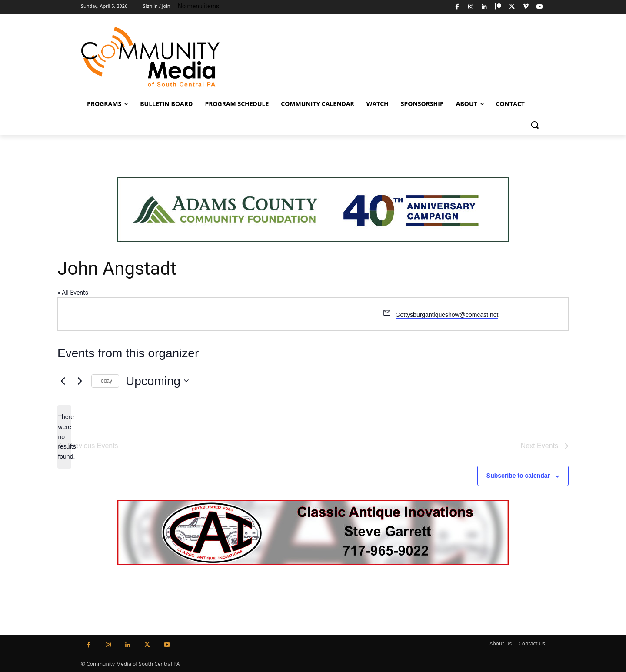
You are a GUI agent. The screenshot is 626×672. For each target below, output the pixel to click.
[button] (535, 125)
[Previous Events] (63, 381)
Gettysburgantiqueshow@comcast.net (447, 315)
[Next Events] (80, 381)
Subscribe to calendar (518, 476)
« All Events (73, 293)
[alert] (64, 437)
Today (105, 381)
